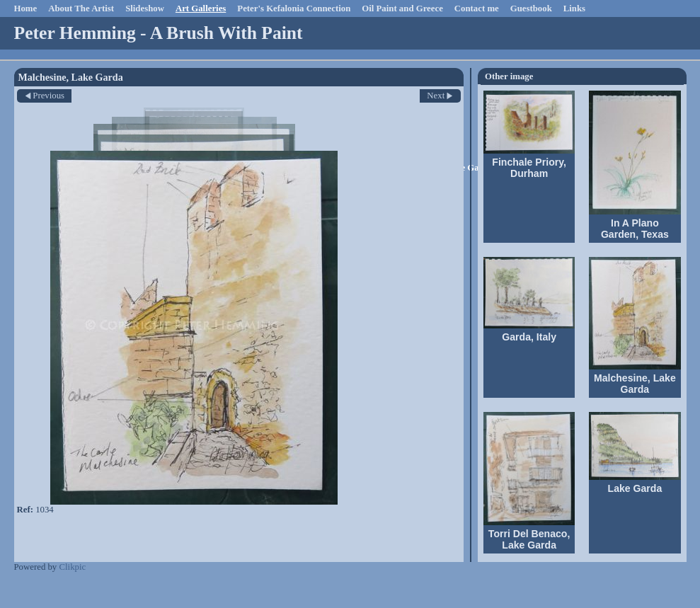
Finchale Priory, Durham (529, 168)
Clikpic (72, 567)
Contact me (477, 8)
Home (26, 8)
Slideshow (145, 8)
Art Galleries (201, 8)
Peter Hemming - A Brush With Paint (159, 33)
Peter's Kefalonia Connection (294, 8)
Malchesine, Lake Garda (635, 384)
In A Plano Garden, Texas (635, 229)
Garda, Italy (529, 337)
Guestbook (531, 8)
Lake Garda (635, 488)
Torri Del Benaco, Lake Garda (529, 539)
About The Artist (81, 8)
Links (574, 8)
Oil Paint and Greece (402, 8)
